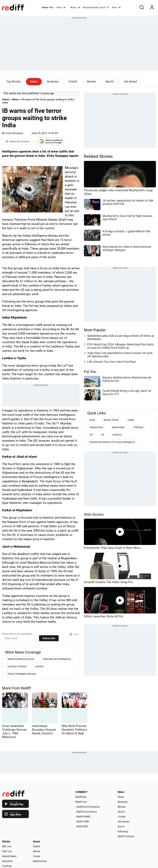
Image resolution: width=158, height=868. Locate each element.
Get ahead (130, 81)
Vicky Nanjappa (14, 133)
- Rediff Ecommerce (86, 812)
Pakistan (138, 427)
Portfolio (7, 866)
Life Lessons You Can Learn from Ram (112, 362)
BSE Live (7, 846)
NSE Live (7, 851)
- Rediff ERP (82, 827)
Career (37, 856)
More (116, 7)
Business (53, 81)
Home (45, 7)
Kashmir (117, 435)
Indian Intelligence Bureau (22, 674)
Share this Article (17, 141)
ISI (103, 435)
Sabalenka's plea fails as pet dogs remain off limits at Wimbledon (121, 337)
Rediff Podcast (126, 836)
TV (108, 7)
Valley (131, 420)
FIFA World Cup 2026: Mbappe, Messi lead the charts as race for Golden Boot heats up (121, 346)
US (91, 435)
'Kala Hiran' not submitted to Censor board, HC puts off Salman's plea (120, 355)
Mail (51, 7)
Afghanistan (96, 427)
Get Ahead (123, 822)
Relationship (40, 861)
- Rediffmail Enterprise (87, 807)
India (92, 420)
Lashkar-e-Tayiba (17, 666)
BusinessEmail (91, 7)
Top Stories (13, 81)
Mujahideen (118, 427)
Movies (91, 81)
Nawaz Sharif (111, 420)
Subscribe (49, 638)
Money (75, 7)
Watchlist (7, 861)
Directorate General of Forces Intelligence (112, 442)
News (61, 7)
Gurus (102, 7)
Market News (9, 856)
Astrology (123, 831)
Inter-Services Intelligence (57, 659)
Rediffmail (81, 797)
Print (74, 634)
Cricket (73, 81)
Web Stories (94, 514)
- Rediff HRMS (83, 817)
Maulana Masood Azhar (21, 659)
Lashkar (39, 666)
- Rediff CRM (82, 822)
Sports (110, 81)
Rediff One (81, 802)
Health (37, 846)
